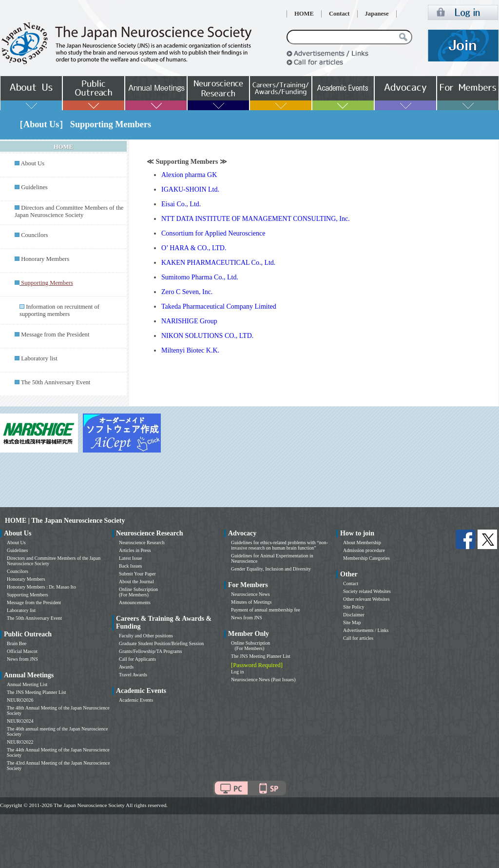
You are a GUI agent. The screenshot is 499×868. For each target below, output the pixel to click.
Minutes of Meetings (251, 602)
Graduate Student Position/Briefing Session (161, 643)
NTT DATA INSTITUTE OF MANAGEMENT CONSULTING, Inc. (256, 219)
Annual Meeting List (27, 684)
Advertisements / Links (366, 630)
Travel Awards (133, 675)
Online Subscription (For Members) (138, 592)
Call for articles (358, 638)
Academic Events (136, 700)
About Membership (362, 542)
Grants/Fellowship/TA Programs (150, 651)
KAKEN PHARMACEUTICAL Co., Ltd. (218, 263)
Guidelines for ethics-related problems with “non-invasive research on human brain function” (279, 545)
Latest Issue (131, 558)
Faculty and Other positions (146, 636)
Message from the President (55, 335)
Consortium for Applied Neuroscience (213, 233)
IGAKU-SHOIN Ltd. (190, 189)
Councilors (34, 235)
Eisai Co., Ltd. (181, 204)
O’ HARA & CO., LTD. (194, 248)
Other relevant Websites (366, 599)
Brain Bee (17, 643)
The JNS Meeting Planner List (37, 692)
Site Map (352, 622)
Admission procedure (364, 550)
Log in (237, 672)
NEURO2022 (20, 742)
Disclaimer (354, 615)
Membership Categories (366, 558)
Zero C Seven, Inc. (187, 292)
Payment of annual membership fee (266, 610)
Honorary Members (45, 259)
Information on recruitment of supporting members (59, 310)
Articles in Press (135, 550)
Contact (339, 14)
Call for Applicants (137, 659)
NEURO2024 (20, 721)
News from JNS (22, 659)
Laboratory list (39, 358)
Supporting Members (28, 595)
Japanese (377, 14)
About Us (32, 163)
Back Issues (131, 566)
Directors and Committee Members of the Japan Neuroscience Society (69, 211)
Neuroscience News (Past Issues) (263, 680)
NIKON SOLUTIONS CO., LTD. (207, 336)
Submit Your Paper (137, 574)
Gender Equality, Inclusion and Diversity (271, 569)
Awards (126, 667)
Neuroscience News (250, 594)
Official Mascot (22, 651)
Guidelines (34, 187)
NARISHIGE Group (189, 321)
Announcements (135, 602)
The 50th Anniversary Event (56, 382)
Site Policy (354, 607)
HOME (304, 14)
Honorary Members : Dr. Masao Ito (41, 587)
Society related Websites (367, 591)
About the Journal (136, 582)
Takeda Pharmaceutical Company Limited (219, 306)
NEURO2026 (20, 700)
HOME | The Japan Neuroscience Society (65, 521)
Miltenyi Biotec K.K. (190, 350)
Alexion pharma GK (189, 175)
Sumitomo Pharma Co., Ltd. (200, 277)
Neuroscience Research (142, 542)
